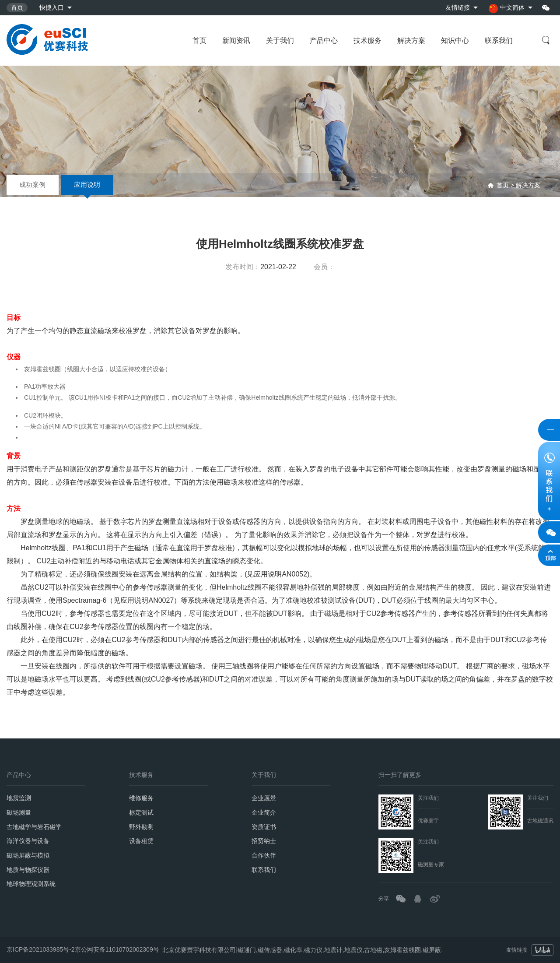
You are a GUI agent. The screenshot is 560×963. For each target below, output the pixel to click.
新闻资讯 (236, 40)
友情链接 (458, 7)
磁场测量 (19, 812)
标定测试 (141, 812)
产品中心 (324, 40)
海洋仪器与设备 (28, 841)
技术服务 (367, 40)
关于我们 (280, 40)
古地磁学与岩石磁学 (34, 827)
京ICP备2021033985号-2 (41, 947)
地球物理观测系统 (31, 885)
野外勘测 (141, 827)
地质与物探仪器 (28, 870)
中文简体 (507, 9)
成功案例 (33, 185)
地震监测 (19, 798)
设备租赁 (141, 841)
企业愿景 (264, 798)
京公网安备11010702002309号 (117, 947)
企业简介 (264, 812)
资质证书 (264, 827)
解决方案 (411, 40)
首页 (17, 7)
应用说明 (88, 185)
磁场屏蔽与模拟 (28, 856)
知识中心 (455, 40)
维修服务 (141, 798)
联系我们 (499, 40)
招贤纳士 (264, 841)
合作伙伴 (264, 856)
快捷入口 (52, 7)
